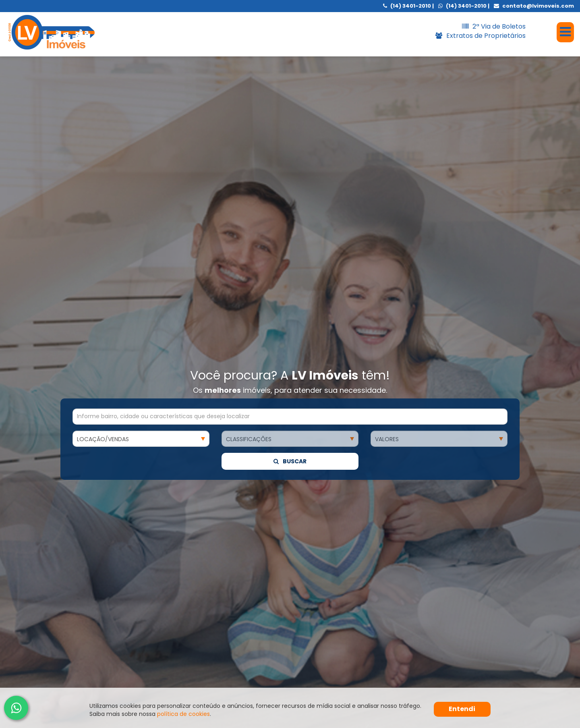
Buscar (290, 278)
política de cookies (183, 714)
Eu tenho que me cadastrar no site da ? (163, 683)
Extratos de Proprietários (481, 36)
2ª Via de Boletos (494, 26)
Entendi (462, 709)
